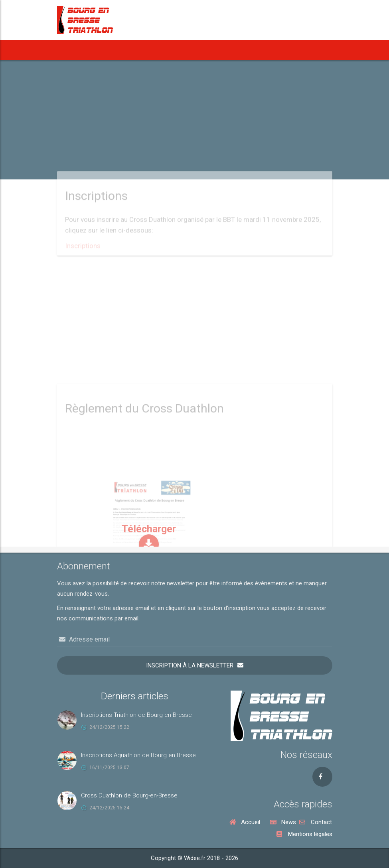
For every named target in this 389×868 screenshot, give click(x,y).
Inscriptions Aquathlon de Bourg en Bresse (138, 755)
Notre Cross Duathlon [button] (278, 50)
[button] (148, 50)
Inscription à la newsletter (190, 665)
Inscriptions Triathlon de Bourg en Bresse (136, 715)
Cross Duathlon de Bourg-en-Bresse (129, 795)
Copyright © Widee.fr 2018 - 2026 (194, 858)
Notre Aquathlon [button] (216, 50)
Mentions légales (304, 834)
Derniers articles (135, 696)
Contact (316, 822)
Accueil (71, 50)
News (97, 50)
